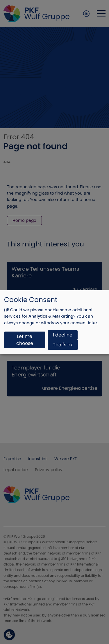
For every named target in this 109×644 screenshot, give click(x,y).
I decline (63, 335)
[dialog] (54, 322)
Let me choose (25, 340)
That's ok (63, 345)
